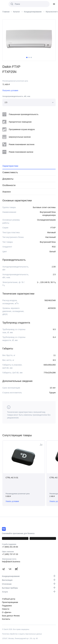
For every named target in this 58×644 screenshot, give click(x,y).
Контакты (6, 619)
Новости (6, 609)
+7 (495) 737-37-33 (10, 554)
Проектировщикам (10, 602)
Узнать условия (12, 501)
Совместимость (10, 172)
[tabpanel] (29, 39)
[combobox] (29, 102)
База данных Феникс (11, 616)
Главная (6, 12)
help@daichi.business (11, 562)
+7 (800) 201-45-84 (10, 547)
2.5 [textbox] (6, 102)
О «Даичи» (7, 612)
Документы (8, 179)
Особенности (9, 185)
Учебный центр (9, 599)
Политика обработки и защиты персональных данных (22, 634)
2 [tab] (29, 57)
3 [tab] (31, 57)
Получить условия (10, 90)
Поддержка (7, 606)
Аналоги (7, 192)
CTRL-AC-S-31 (12, 478)
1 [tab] (27, 57)
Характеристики (10, 166)
